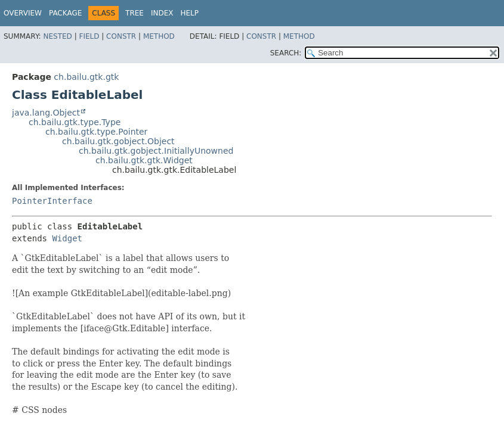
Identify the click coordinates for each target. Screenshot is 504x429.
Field (89, 36)
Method (159, 36)
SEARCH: (286, 53)
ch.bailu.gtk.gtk (86, 77)
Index (162, 13)
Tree (134, 13)
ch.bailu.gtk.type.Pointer (96, 132)
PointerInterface (52, 201)
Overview (23, 13)
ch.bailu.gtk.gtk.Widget (144, 160)
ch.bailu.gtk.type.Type (75, 122)
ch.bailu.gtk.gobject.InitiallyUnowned (156, 151)
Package (65, 13)
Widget (67, 238)
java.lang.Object (46, 113)
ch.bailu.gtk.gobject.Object (118, 141)
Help (190, 13)
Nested (57, 36)
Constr (121, 36)
